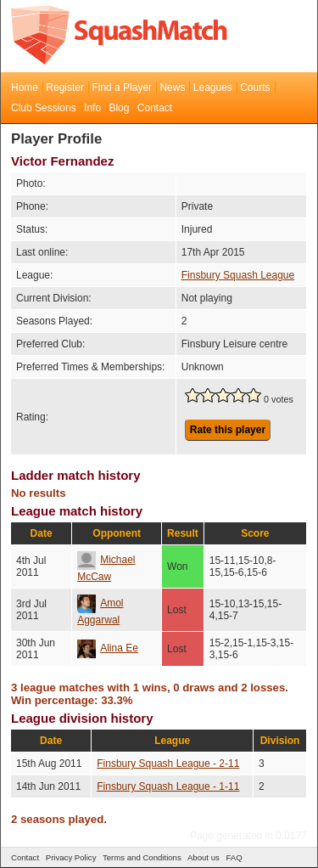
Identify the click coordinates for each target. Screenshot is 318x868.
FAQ (234, 857)
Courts (255, 87)
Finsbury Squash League (238, 275)
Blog (119, 108)
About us (204, 857)
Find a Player (122, 87)
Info (92, 108)
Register (65, 87)
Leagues (213, 87)
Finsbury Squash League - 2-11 (168, 764)
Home (25, 87)
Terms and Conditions (142, 857)
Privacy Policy (71, 857)
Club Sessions (44, 108)
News (172, 87)
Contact (155, 108)
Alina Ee (108, 648)
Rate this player (228, 430)
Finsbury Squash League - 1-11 (168, 786)
